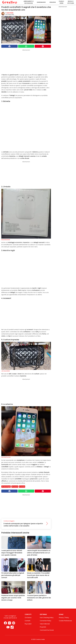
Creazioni (53, 2)
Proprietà (43, 627)
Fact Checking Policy (47, 618)
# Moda (22, 486)
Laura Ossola (10, 13)
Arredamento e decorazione (29, 2)
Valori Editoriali (45, 624)
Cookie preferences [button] (65, 621)
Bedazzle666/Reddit (6, 240)
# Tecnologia (6, 486)
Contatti (27, 621)
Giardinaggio (41, 2)
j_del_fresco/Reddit (6, 371)
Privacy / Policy (64, 618)
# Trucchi (15, 486)
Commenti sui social (47, 630)
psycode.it (28, 624)
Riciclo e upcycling (71, 2)
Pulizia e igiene (61, 2)
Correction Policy (45, 621)
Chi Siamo (28, 618)
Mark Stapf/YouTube (6, 457)
